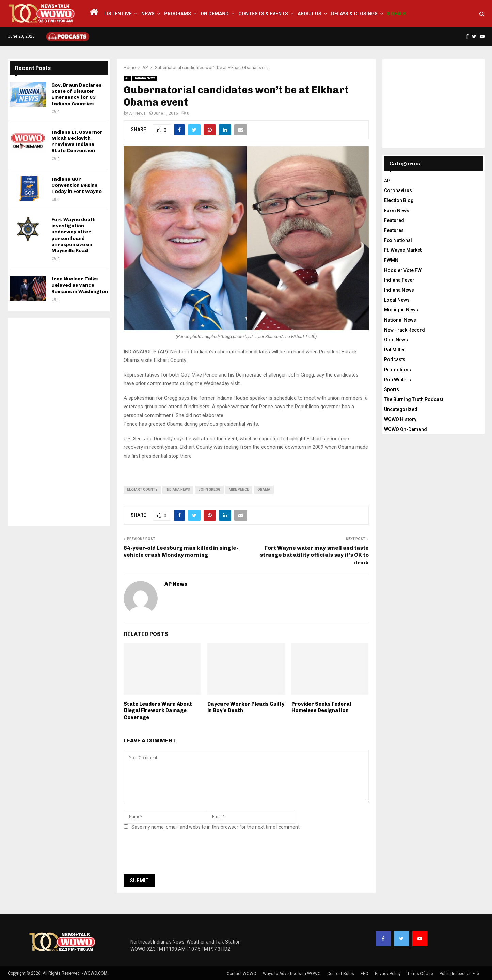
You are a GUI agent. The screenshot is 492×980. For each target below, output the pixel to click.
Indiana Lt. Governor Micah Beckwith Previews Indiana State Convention (77, 141)
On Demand (215, 14)
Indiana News (145, 78)
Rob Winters (398, 380)
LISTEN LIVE (118, 14)
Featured (394, 220)
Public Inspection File (459, 974)
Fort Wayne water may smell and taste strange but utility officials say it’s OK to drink (314, 555)
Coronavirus (398, 190)
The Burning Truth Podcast (414, 399)
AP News (137, 113)
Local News (397, 300)
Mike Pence (239, 489)
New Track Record (404, 330)
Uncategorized (401, 409)
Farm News (397, 211)
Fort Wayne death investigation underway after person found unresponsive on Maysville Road (74, 235)
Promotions (398, 370)
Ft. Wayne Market (403, 250)
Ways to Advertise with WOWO (292, 974)
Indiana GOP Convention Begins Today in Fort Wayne (77, 185)
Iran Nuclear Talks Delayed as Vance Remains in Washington (80, 285)
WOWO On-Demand (406, 429)
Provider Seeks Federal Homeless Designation (321, 707)
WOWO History (400, 419)
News (148, 14)
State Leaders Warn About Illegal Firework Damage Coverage (158, 711)
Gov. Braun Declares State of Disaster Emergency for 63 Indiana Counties (76, 94)
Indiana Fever (399, 280)
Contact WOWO (242, 974)
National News (400, 320)
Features (394, 230)
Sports (392, 389)
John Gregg (209, 489)
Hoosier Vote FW (403, 270)
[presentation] (175, 854)
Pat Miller (395, 350)
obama (264, 489)
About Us (310, 14)
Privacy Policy (388, 974)
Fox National (398, 240)
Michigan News (401, 310)
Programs (178, 14)
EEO (364, 974)
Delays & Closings (354, 14)
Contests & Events (263, 14)
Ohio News (396, 340)
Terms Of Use (420, 974)
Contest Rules (341, 974)
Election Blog (399, 200)
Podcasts (395, 359)
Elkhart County (142, 489)
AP (127, 78)
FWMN (391, 260)
